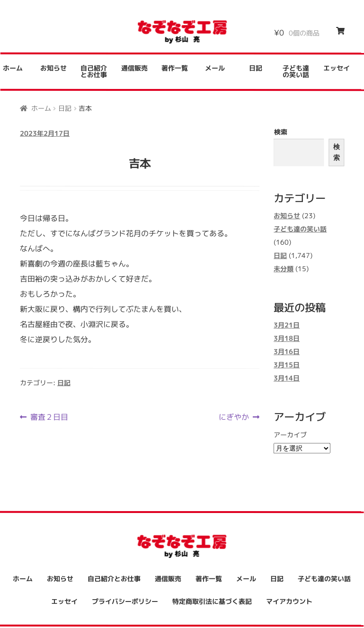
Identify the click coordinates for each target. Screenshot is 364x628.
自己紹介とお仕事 (94, 71)
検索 (281, 132)
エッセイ (337, 68)
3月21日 (287, 325)
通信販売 (134, 68)
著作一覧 (175, 68)
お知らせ (53, 68)
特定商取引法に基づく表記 (212, 601)
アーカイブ (290, 435)
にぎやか (234, 417)
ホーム (41, 108)
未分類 (284, 269)
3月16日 (287, 352)
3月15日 (287, 365)
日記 (256, 68)
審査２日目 (49, 417)
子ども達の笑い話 (296, 71)
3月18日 (287, 339)
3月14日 (287, 378)
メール (215, 68)
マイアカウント (289, 601)
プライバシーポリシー (125, 601)
